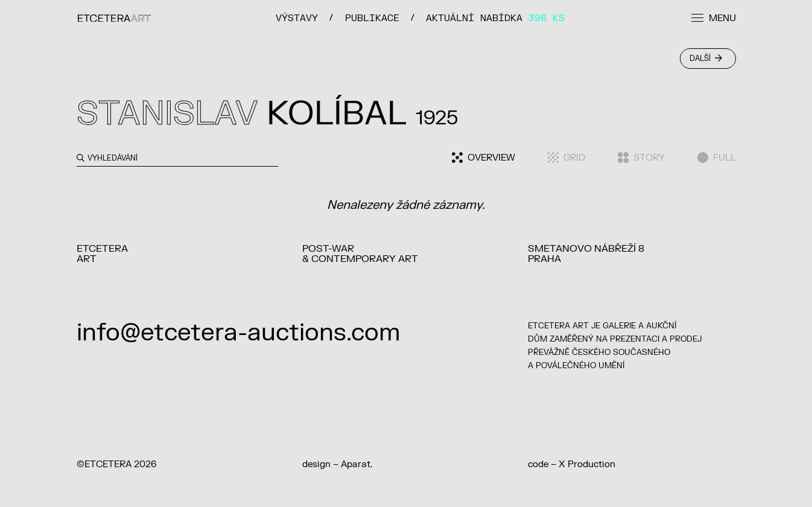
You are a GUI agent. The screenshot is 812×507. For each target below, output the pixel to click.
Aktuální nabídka (495, 18)
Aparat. (357, 464)
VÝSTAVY (297, 18)
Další (706, 59)
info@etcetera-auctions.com (239, 333)
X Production (587, 464)
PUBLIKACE (372, 18)
